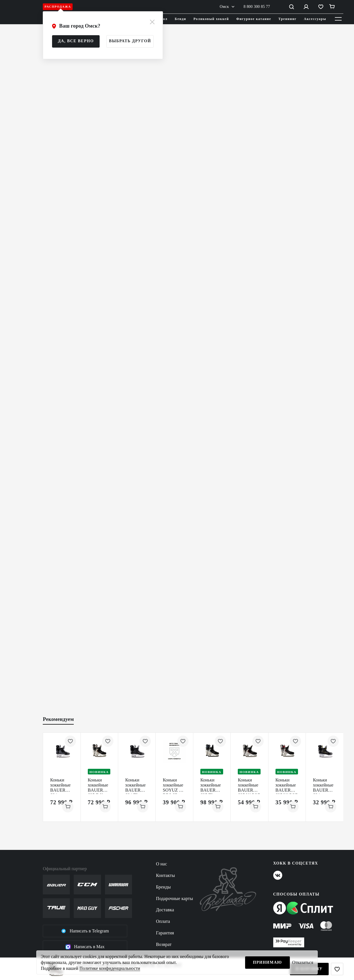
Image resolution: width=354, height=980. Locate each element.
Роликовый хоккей (211, 19)
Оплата (163, 921)
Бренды (163, 887)
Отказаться (303, 962)
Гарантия (165, 933)
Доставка (165, 910)
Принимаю (267, 962)
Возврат (164, 944)
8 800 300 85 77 (257, 7)
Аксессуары (315, 19)
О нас (161, 864)
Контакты (165, 875)
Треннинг (287, 19)
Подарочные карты (174, 898)
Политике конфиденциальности (110, 968)
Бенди (181, 19)
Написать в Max (85, 947)
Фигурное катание (254, 19)
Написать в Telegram (85, 931)
